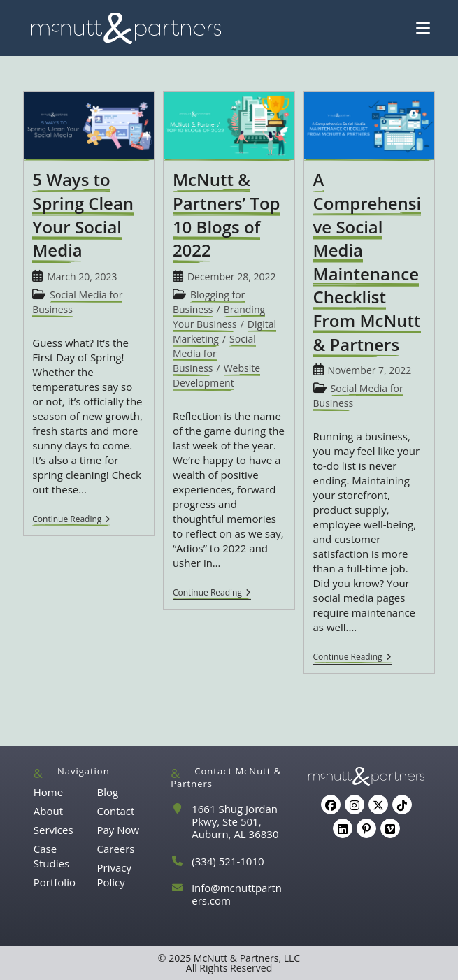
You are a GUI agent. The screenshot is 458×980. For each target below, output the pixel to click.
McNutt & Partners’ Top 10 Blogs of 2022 (227, 215)
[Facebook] (331, 805)
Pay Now (118, 830)
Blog (107, 792)
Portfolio (55, 882)
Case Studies (51, 856)
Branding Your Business (219, 317)
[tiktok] (402, 805)
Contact (115, 811)
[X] (378, 805)
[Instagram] (355, 805)
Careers (115, 849)
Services (53, 830)
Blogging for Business (209, 302)
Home (48, 792)
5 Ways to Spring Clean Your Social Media (83, 215)
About (48, 811)
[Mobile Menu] (423, 28)
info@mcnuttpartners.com (237, 894)
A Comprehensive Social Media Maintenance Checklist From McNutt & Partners (367, 261)
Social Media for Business (214, 353)
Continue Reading (71, 520)
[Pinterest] (366, 828)
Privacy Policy (114, 875)
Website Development (216, 375)
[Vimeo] (390, 828)
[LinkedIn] (343, 828)
